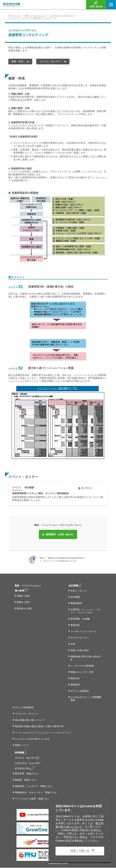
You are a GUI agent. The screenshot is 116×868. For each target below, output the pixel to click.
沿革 (73, 645)
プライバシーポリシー (27, 715)
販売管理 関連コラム (27, 774)
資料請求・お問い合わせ (59, 535)
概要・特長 (17, 61)
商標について (22, 746)
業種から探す (24, 597)
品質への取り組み (80, 651)
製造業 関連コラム (25, 780)
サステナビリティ (80, 639)
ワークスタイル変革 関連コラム (32, 799)
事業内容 (75, 626)
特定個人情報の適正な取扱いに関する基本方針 (39, 727)
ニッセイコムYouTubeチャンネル (32, 740)
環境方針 (75, 679)
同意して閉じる (80, 851)
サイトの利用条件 (24, 708)
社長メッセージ (79, 592)
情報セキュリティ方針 (82, 673)
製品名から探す (25, 609)
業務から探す (24, 603)
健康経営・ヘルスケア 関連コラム (34, 786)
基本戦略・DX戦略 (80, 620)
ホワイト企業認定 (80, 692)
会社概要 (75, 598)
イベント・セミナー (50, 61)
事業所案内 (76, 604)
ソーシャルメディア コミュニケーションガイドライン (43, 734)
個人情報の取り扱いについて (30, 721)
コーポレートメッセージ (83, 632)
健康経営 (75, 686)
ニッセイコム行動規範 (82, 667)
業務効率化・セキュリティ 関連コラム (36, 793)
